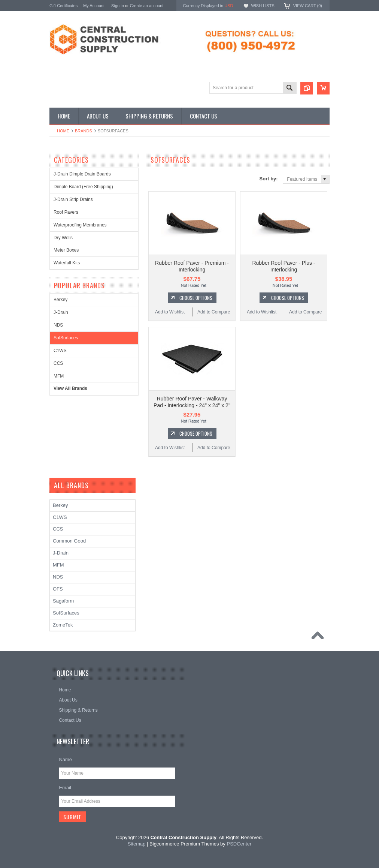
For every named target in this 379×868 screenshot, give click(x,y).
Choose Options (196, 298)
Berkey (60, 300)
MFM (59, 376)
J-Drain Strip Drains (73, 199)
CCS (58, 363)
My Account (94, 6)
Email (65, 788)
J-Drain (61, 312)
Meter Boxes (66, 250)
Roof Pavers (66, 212)
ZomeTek (63, 625)
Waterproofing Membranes (80, 225)
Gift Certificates (63, 6)
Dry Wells (63, 238)
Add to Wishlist (170, 312)
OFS (58, 589)
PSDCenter (239, 844)
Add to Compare (214, 312)
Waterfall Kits (67, 263)
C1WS (60, 351)
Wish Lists (263, 6)
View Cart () (308, 6)
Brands (84, 131)
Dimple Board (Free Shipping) (83, 187)
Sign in (118, 6)
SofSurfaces (66, 338)
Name (65, 759)
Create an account (147, 6)
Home (63, 131)
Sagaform (63, 601)
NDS (58, 325)
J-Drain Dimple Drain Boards (82, 174)
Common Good (69, 541)
